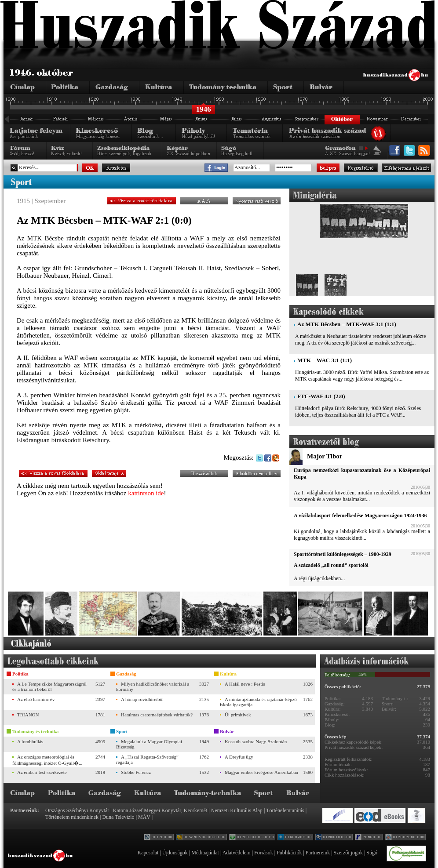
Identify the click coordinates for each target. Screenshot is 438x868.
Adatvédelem (237, 853)
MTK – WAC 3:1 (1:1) (325, 360)
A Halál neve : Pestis (245, 684)
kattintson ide (146, 493)
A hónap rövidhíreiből (142, 699)
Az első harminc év (36, 699)
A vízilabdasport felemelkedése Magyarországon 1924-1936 (360, 516)
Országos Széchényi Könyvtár (77, 810)
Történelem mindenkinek (72, 817)
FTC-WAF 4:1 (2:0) (321, 396)
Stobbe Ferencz (136, 772)
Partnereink (318, 853)
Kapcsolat (148, 853)
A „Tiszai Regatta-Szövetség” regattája (147, 759)
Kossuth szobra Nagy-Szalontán (256, 741)
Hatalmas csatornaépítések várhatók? (157, 715)
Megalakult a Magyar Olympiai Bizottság (149, 744)
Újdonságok (175, 853)
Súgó (372, 853)
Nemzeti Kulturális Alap (237, 810)
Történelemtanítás (285, 810)
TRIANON (28, 715)
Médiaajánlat (205, 853)
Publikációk (289, 853)
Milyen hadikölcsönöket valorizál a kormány (153, 686)
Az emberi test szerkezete (42, 772)
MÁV (144, 817)
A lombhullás (30, 741)
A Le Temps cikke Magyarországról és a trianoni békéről (49, 686)
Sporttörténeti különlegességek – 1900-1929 (343, 554)
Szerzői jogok (348, 853)
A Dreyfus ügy (239, 757)
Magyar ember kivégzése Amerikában (261, 772)
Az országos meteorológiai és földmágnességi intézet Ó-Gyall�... (47, 760)
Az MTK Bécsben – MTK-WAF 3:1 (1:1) (347, 324)
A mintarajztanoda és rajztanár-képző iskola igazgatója (258, 702)
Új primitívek (238, 715)
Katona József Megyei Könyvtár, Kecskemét (160, 810)
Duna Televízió (118, 817)
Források (264, 853)
